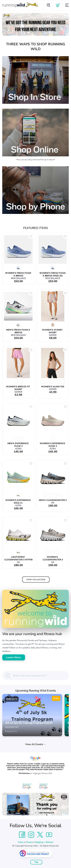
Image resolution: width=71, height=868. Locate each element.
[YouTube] (49, 835)
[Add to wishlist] (31, 236)
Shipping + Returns (44, 842)
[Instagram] (31, 835)
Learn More (14, 657)
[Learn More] (35, 804)
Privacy (29, 842)
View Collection (36, 580)
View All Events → (36, 744)
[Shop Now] (35, 24)
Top (36, 862)
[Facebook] (22, 835)
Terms (21, 842)
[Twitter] (40, 835)
